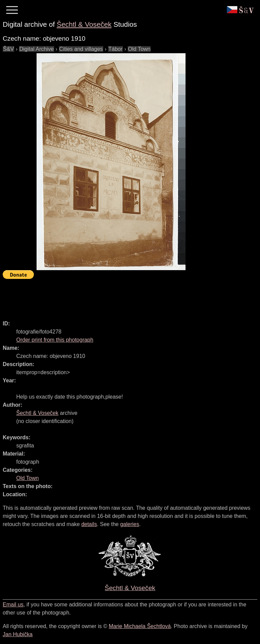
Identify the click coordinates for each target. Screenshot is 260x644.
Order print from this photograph (55, 340)
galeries (130, 524)
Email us (13, 605)
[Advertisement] (126, 297)
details (89, 524)
